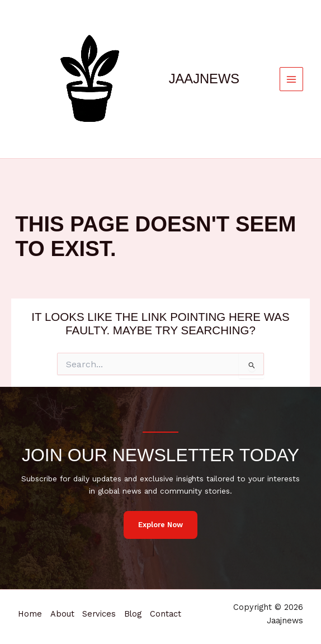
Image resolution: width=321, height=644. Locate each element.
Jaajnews (204, 79)
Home (30, 607)
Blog (135, 607)
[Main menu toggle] (292, 79)
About (63, 607)
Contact (34, 621)
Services (101, 607)
